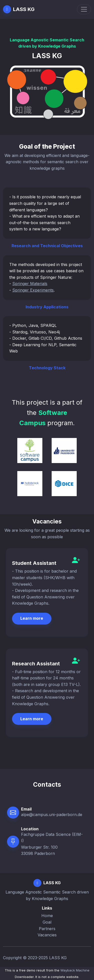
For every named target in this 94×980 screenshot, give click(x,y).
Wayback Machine (75, 970)
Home (47, 916)
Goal (47, 922)
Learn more (32, 618)
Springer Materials (30, 284)
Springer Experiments (33, 290)
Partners (47, 929)
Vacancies (47, 935)
